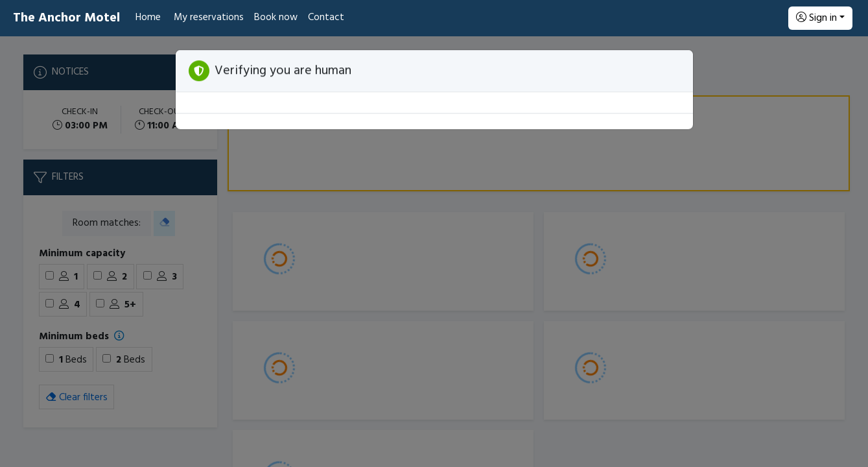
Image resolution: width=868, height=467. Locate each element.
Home (148, 18)
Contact (326, 18)
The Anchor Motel (66, 18)
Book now (276, 18)
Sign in (816, 18)
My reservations (209, 18)
